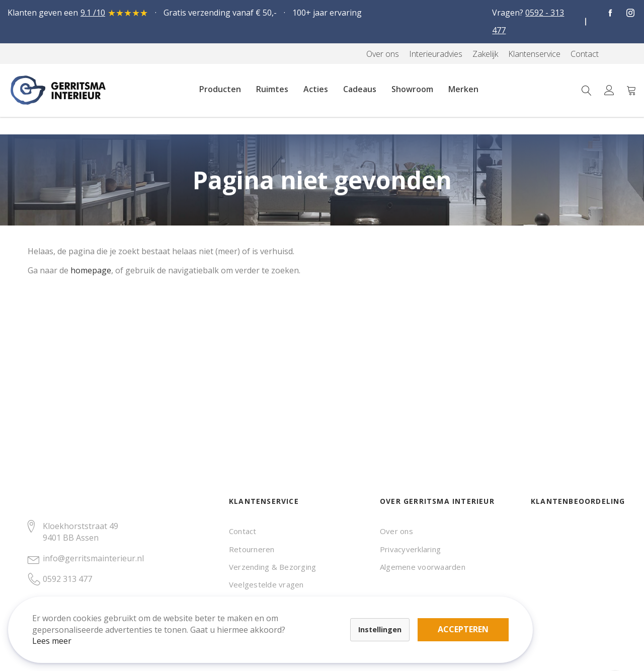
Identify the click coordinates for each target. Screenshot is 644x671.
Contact (243, 531)
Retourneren (252, 549)
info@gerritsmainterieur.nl (93, 558)
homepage (91, 270)
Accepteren (349, 616)
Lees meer (60, 633)
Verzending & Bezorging (272, 567)
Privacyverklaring (410, 549)
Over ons (396, 531)
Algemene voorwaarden (423, 567)
